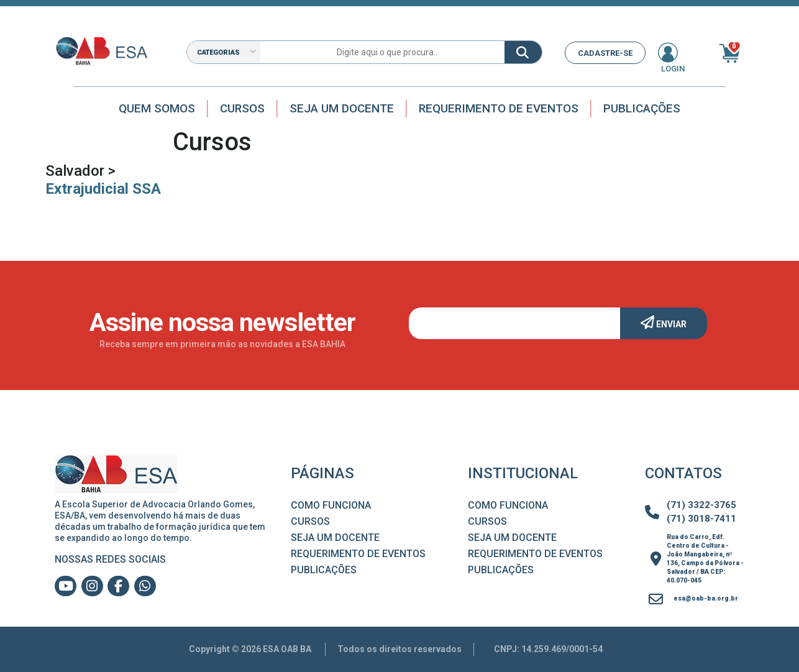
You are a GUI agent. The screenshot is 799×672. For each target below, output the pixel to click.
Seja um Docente (335, 538)
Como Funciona (331, 505)
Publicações (642, 108)
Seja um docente (342, 108)
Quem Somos (157, 108)
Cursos (242, 108)
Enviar (664, 322)
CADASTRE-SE (605, 53)
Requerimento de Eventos (499, 108)
